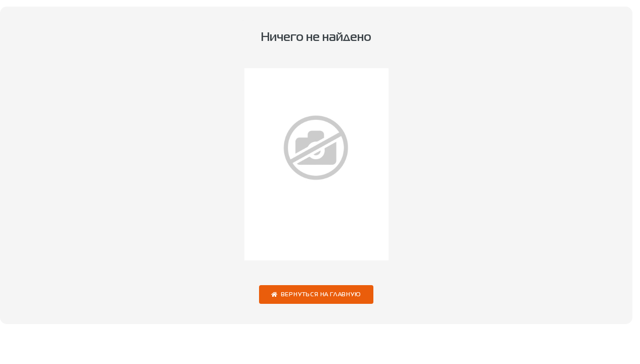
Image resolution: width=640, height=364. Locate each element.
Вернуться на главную (321, 295)
